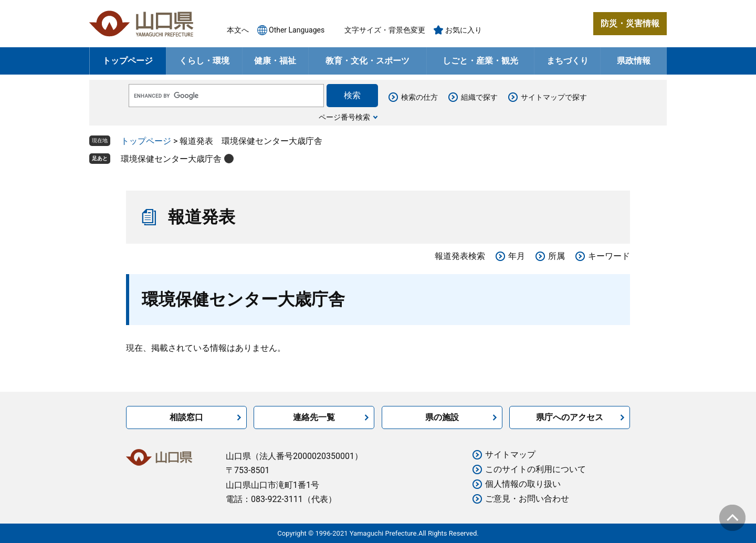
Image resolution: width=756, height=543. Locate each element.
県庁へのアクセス (570, 417)
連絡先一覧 (314, 417)
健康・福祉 (275, 61)
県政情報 (634, 61)
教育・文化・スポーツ (367, 61)
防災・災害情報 (630, 23)
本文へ (238, 30)
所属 (556, 256)
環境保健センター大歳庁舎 (171, 159)
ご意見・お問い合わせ (527, 499)
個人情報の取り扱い (523, 484)
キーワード (609, 256)
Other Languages (297, 30)
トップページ (128, 61)
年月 (517, 256)
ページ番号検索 (344, 117)
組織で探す (479, 97)
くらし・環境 (204, 61)
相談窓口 (186, 417)
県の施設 (442, 417)
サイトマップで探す (554, 97)
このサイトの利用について (535, 469)
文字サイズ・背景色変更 (385, 30)
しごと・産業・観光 (480, 61)
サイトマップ (510, 455)
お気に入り (464, 30)
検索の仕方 (419, 97)
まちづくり (568, 61)
